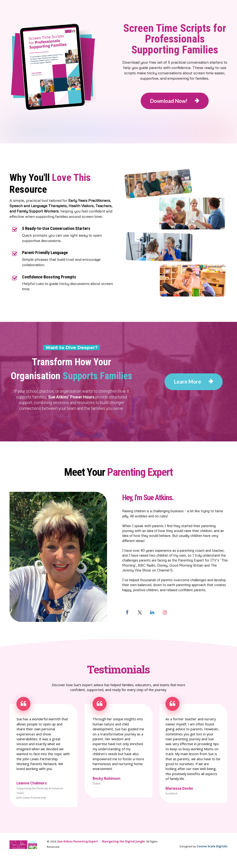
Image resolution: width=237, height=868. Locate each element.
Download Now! (175, 101)
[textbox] (175, 498)
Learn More (194, 382)
